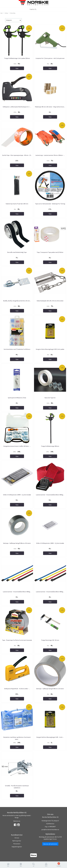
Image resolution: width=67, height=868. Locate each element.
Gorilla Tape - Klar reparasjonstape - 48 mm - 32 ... (17, 155)
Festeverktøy (12, 13)
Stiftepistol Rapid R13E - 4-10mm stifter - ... (17, 689)
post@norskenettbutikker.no (50, 830)
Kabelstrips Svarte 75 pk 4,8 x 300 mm (17, 204)
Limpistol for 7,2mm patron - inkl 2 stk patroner (50, 58)
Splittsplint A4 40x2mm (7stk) (17, 398)
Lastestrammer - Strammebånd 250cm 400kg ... (50, 495)
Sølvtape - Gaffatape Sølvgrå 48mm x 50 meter (17, 543)
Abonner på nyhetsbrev (50, 844)
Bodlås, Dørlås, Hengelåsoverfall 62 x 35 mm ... (17, 301)
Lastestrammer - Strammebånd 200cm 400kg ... (50, 592)
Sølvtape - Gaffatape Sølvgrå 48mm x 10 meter (50, 689)
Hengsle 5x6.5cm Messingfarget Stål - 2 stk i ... (50, 737)
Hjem (2, 13)
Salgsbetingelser (17, 847)
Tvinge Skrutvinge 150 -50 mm (50, 640)
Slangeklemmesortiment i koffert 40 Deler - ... (17, 446)
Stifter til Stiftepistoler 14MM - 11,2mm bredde (50, 543)
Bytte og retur (17, 841)
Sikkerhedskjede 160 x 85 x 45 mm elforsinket (50, 301)
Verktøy (6, 13)
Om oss (17, 838)
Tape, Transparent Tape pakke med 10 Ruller (50, 252)
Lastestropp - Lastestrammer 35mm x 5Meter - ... (50, 155)
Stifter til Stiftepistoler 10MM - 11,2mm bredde (17, 495)
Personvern (17, 844)
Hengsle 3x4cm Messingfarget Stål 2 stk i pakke (50, 349)
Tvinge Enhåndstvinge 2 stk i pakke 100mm (17, 58)
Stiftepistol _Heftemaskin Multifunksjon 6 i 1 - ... (17, 107)
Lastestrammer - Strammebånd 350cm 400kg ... (17, 592)
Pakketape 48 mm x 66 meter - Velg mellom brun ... (50, 107)
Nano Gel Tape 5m (50, 398)
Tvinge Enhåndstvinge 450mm (50, 446)
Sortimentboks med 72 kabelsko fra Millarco (17, 349)
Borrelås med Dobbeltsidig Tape (17, 252)
